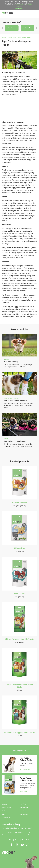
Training (4, 37)
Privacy (17, 840)
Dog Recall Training (11, 362)
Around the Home (14, 37)
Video (29, 37)
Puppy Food (24, 808)
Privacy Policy (19, 5)
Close (19, 8)
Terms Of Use (26, 840)
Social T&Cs (6, 818)
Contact (4, 811)
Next (37, 28)
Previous (2, 28)
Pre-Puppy (12, 28)
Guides (24, 37)
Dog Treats (23, 811)
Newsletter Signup (16, 833)
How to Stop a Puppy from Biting (15, 400)
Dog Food (23, 804)
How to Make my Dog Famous (15, 441)
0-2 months (28, 28)
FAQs (3, 814)
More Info (23, 791)
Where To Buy (6, 808)
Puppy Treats (24, 814)
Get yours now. (25, 769)
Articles (4, 804)
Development (8, 398)
